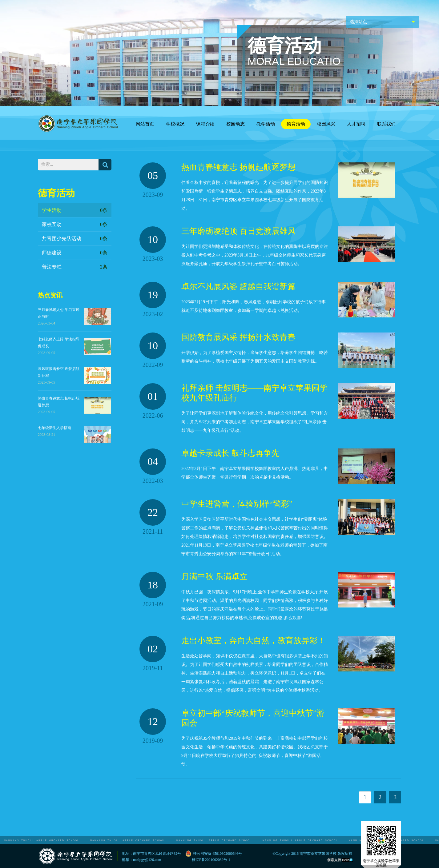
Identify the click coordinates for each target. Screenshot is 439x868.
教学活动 (266, 124)
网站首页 (145, 124)
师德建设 (75, 253)
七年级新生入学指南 (54, 428)
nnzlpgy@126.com (147, 860)
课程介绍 (205, 124)
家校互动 (75, 224)
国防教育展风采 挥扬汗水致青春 (238, 337)
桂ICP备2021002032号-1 (211, 860)
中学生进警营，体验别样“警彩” (237, 504)
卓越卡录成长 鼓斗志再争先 (230, 453)
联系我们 (386, 124)
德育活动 (296, 124)
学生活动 (75, 210)
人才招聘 (356, 124)
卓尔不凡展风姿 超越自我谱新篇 (238, 287)
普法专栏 (75, 267)
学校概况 (175, 124)
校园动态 (236, 124)
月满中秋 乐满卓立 (214, 577)
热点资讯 (50, 295)
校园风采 (326, 124)
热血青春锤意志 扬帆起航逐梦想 (238, 167)
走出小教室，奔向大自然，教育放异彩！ (253, 641)
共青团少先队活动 (75, 239)
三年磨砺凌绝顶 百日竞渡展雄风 (238, 231)
